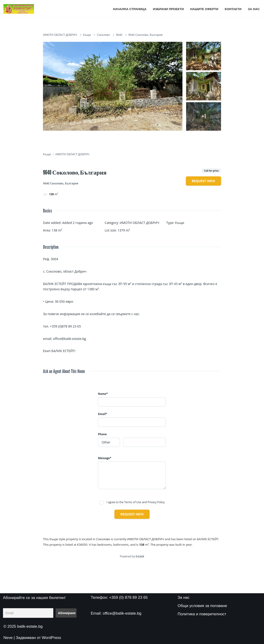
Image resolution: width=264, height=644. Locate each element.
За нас (254, 9)
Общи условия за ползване (202, 606)
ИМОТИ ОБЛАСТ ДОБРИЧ (60, 35)
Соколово (103, 35)
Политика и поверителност (202, 614)
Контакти (233, 9)
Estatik (140, 556)
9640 (119, 35)
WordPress (51, 638)
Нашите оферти (204, 9)
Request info (203, 181)
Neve (8, 638)
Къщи (87, 35)
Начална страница (130, 9)
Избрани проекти (168, 9)
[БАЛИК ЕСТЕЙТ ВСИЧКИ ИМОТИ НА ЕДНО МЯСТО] (19, 9)
